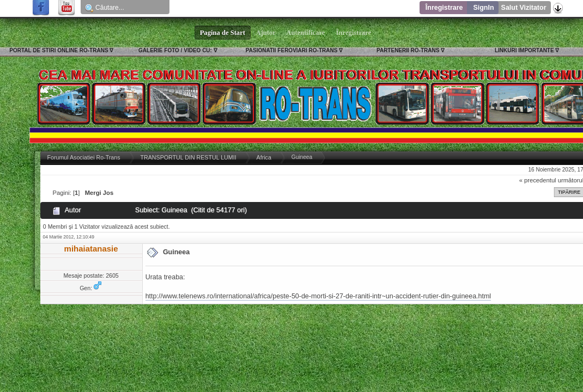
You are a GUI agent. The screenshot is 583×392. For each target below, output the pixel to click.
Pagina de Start (223, 33)
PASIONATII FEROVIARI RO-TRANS (292, 50)
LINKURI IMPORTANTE (524, 50)
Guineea (176, 252)
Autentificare (306, 33)
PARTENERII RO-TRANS (408, 50)
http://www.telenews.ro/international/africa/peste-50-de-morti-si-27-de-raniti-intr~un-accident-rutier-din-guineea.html (318, 296)
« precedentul (538, 180)
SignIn (483, 8)
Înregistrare (444, 8)
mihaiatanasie (91, 249)
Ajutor (266, 33)
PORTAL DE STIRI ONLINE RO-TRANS (59, 50)
